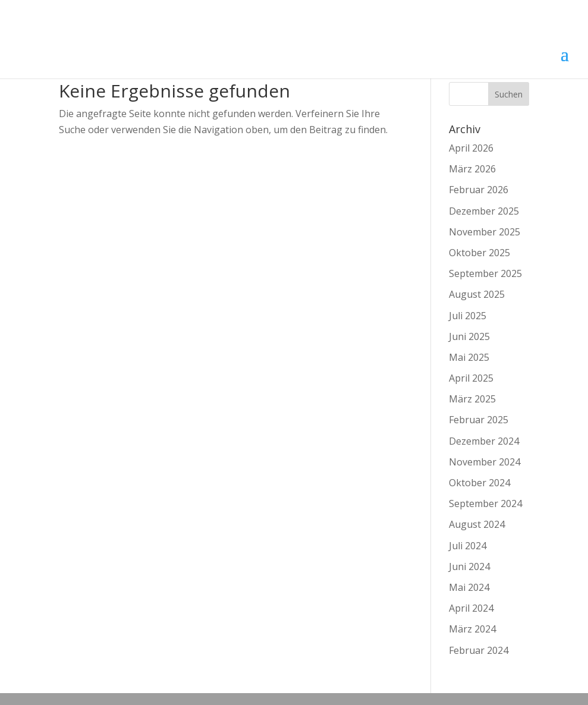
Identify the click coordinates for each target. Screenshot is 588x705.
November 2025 (485, 232)
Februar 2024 (479, 650)
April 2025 (471, 378)
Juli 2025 (468, 316)
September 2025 (485, 273)
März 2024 (472, 629)
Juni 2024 (469, 566)
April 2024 (471, 608)
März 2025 (472, 399)
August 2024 (477, 524)
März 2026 (472, 169)
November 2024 (485, 462)
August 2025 (477, 294)
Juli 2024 (468, 546)
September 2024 (485, 503)
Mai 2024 (469, 587)
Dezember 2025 (484, 211)
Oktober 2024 (479, 483)
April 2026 (471, 148)
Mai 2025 (469, 357)
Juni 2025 (469, 336)
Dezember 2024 (484, 441)
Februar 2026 (479, 190)
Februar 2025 (479, 420)
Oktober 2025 (479, 253)
